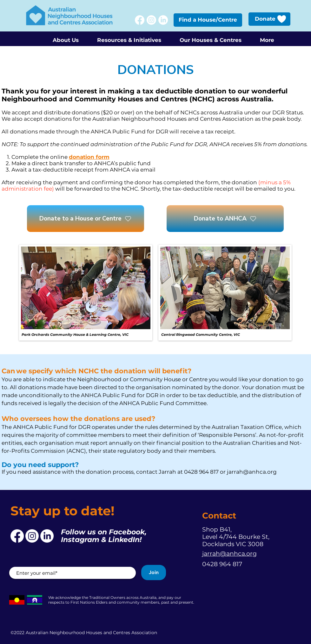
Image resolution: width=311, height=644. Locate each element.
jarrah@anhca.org (252, 472)
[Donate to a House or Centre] (86, 219)
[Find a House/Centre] (208, 20)
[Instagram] (151, 20)
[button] (66, 37)
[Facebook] (140, 20)
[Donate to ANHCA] (225, 219)
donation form (89, 157)
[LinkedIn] (163, 20)
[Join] (154, 573)
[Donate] (269, 19)
